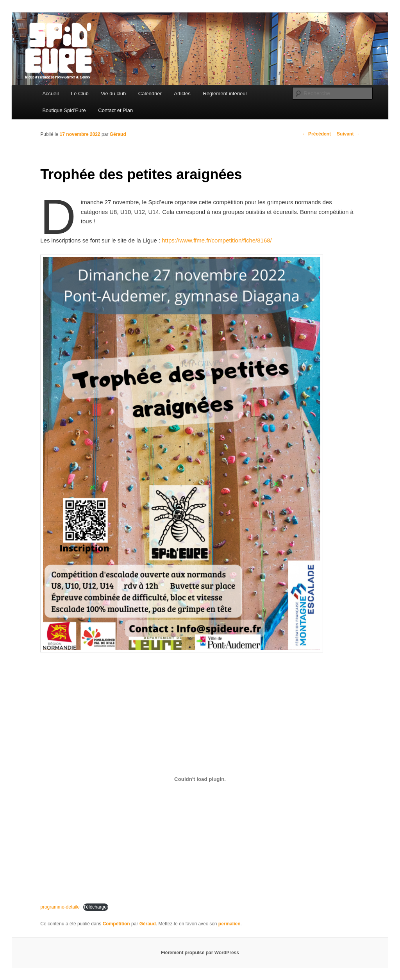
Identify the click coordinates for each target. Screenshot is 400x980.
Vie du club (113, 94)
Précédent (317, 134)
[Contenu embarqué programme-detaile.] (200, 779)
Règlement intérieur (225, 94)
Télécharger (96, 907)
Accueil (50, 94)
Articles (182, 94)
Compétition (116, 924)
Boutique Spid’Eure (64, 110)
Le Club (80, 94)
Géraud (118, 134)
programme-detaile (60, 907)
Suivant (348, 134)
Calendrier (150, 94)
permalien (229, 924)
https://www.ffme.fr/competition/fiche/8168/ (217, 240)
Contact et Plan (115, 110)
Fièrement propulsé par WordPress (200, 953)
